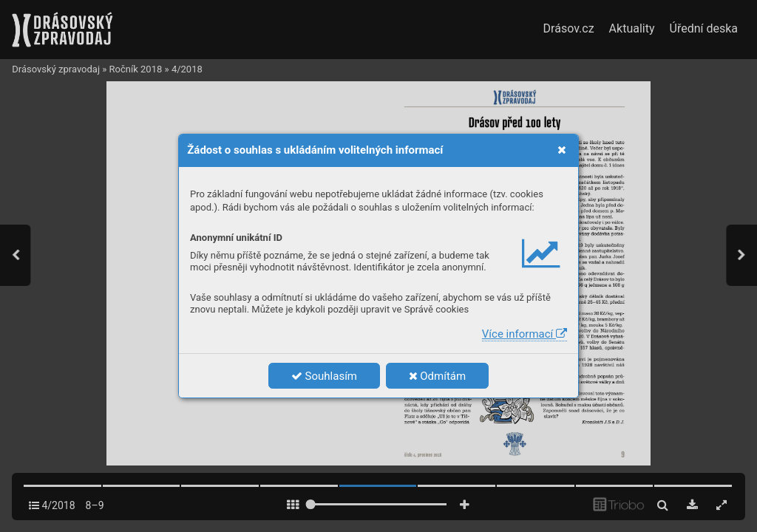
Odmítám (438, 376)
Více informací (525, 334)
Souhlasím (324, 376)
